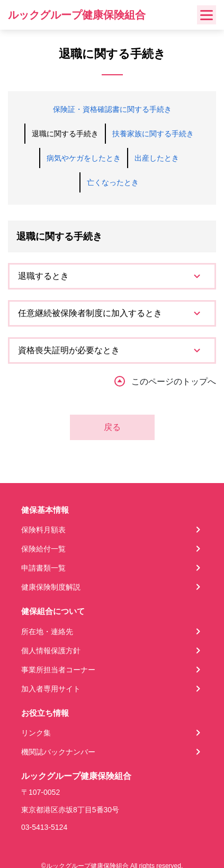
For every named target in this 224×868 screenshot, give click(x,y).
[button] (112, 276)
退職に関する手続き (65, 134)
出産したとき (157, 158)
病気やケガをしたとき (84, 158)
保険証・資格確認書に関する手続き (112, 109)
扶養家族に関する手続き (153, 134)
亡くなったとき (113, 182)
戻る (112, 427)
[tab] (112, 276)
